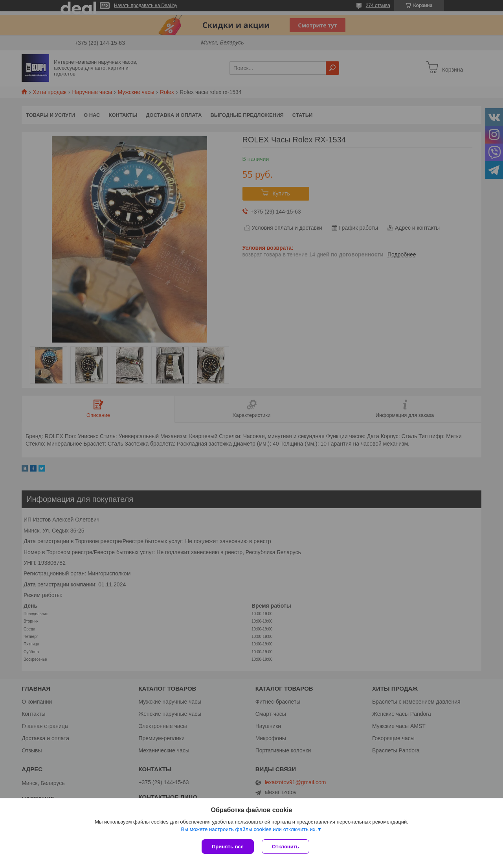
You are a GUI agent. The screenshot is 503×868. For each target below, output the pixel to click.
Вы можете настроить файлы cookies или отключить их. (249, 829)
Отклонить (285, 847)
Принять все (228, 847)
